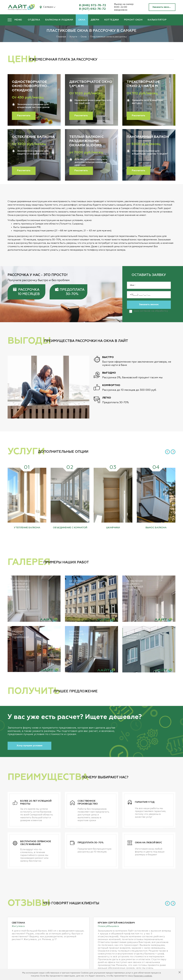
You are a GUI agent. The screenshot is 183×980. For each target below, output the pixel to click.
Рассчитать (24, 116)
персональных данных (96, 314)
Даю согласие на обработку (97, 312)
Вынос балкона (156, 528)
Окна (82, 20)
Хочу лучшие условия (29, 746)
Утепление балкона (27, 528)
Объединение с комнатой (70, 528)
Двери (95, 20)
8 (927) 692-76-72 (92, 9)
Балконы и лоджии (59, 20)
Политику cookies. (143, 976)
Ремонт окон (133, 20)
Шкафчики (113, 528)
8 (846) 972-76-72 (93, 5)
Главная (61, 37)
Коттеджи (112, 20)
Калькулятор (157, 20)
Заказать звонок (162, 7)
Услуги (73, 37)
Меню (18, 20)
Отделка (34, 20)
